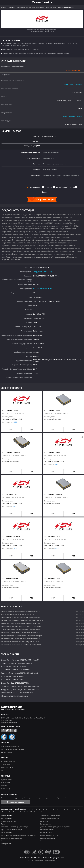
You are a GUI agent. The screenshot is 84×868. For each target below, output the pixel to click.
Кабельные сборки (47, 830)
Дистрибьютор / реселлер (65, 187)
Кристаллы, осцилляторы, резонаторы (31, 7)
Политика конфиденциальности (12, 749)
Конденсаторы (45, 824)
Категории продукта (8, 762)
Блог (3, 770)
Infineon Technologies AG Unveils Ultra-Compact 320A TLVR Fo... (21, 627)
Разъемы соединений (9, 821)
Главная (3, 7)
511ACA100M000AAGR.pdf (73, 117)
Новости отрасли (7, 767)
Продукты (11, 7)
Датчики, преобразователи (50, 818)
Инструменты (6, 844)
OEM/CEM (49, 187)
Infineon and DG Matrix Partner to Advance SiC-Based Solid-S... (21, 633)
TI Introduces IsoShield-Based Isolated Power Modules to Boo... (21, 630)
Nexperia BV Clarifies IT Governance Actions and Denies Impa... (21, 623)
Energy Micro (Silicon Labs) (73, 85)
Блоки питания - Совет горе (50, 835)
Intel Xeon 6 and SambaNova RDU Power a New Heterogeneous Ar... (23, 620)
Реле (3, 824)
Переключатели (7, 832)
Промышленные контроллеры (12, 830)
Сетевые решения (47, 841)
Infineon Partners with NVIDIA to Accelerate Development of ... (20, 611)
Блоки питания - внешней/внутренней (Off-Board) (19, 835)
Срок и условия (7, 752)
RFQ (32, 430)
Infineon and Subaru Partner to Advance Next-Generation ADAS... (21, 645)
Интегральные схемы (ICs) (50, 816)
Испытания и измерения (10, 841)
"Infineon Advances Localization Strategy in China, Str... (18, 614)
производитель (6, 764)
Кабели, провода (46, 832)
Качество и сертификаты (10, 746)
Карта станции (6, 789)
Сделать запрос (7, 780)
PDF (11, 430)
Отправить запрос (16, 802)
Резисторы (44, 821)
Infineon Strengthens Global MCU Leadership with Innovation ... (21, 642)
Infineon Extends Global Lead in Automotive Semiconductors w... (21, 617)
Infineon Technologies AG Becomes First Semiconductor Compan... (22, 636)
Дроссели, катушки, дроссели (12, 838)
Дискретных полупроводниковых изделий (55, 827)
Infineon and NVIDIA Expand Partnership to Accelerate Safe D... (21, 639)
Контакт (4, 786)
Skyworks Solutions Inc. (52, 419)
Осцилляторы (51, 7)
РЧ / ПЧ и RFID (7, 818)
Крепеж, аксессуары (48, 838)
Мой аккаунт (6, 783)
